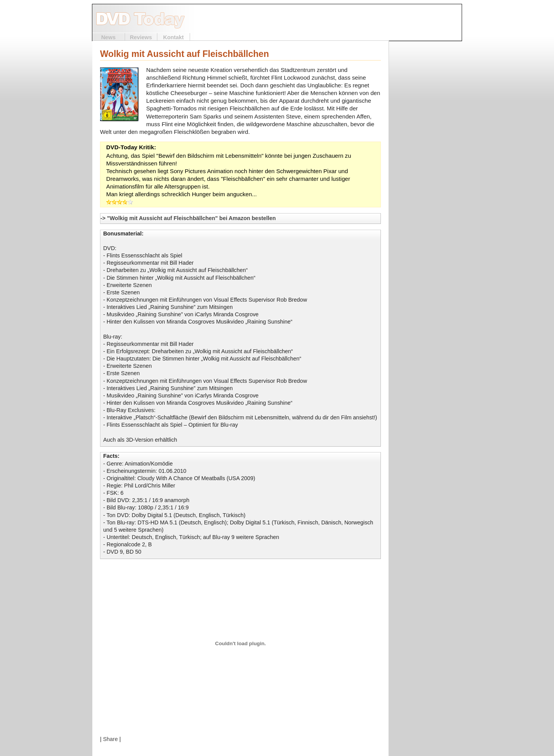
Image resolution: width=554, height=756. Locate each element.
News (108, 37)
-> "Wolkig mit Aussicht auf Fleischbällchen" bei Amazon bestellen (188, 218)
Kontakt (174, 37)
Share (110, 739)
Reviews (141, 37)
